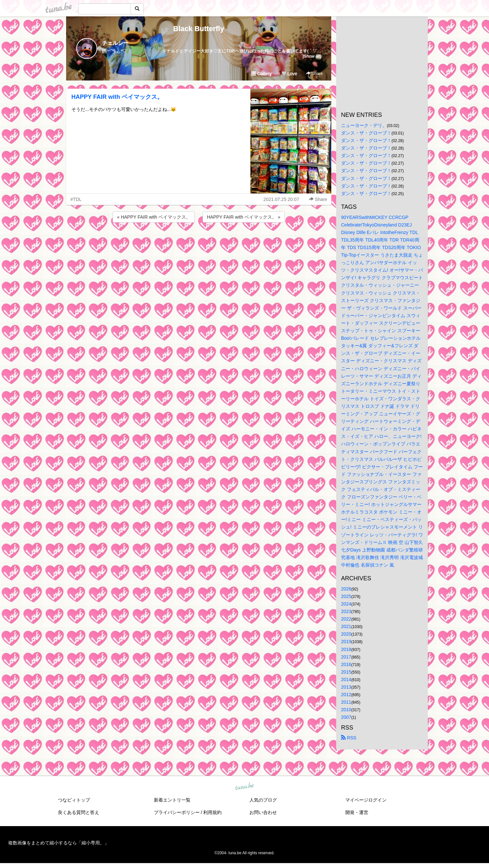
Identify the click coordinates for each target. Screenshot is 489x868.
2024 (346, 604)
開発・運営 (357, 812)
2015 (346, 672)
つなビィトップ (74, 800)
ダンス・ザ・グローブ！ (366, 133)
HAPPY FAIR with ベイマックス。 (117, 97)
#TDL (76, 199)
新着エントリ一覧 (172, 800)
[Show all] (312, 56)
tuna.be (244, 787)
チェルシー (115, 43)
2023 (346, 611)
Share (314, 73)
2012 (346, 695)
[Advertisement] (199, 242)
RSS (349, 738)
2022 (346, 619)
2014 (346, 679)
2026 (346, 589)
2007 (346, 717)
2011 (346, 702)
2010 (346, 710)
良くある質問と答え (79, 812)
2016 (346, 664)
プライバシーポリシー (177, 812)
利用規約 (212, 812)
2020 (346, 634)
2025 (346, 596)
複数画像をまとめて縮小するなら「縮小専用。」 (59, 843)
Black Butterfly (199, 29)
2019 (346, 642)
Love (289, 74)
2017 (346, 657)
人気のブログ (263, 800)
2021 (346, 626)
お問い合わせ (263, 812)
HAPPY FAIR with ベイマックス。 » (244, 217)
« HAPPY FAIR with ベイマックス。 (154, 217)
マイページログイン (366, 800)
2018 (346, 649)
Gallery (262, 74)
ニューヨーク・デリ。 (364, 125)
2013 (346, 687)
